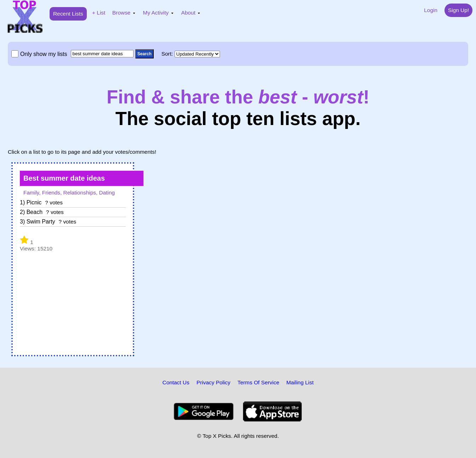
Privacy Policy (214, 382)
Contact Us (176, 382)
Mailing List (300, 382)
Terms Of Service (258, 382)
